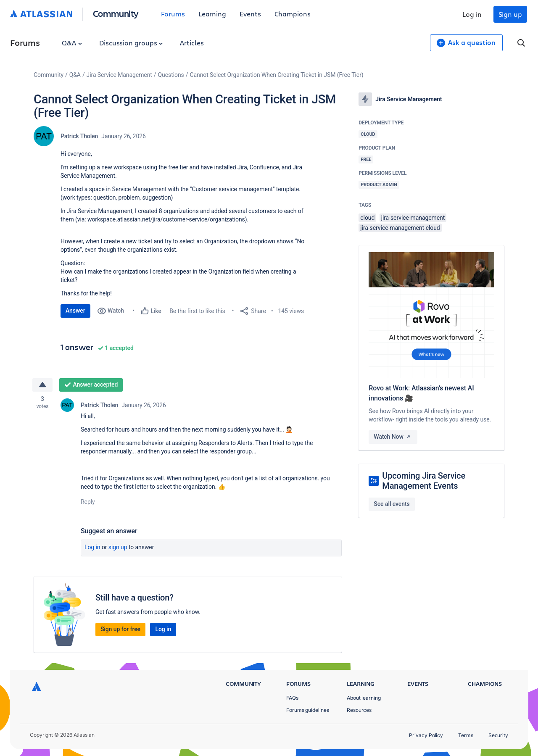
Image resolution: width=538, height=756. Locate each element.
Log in (472, 14)
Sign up (510, 14)
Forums (173, 14)
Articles (192, 43)
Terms (466, 735)
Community (116, 13)
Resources (359, 710)
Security (498, 735)
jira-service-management (413, 218)
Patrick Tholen (79, 136)
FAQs (292, 698)
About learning (364, 698)
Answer (75, 311)
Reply (88, 502)
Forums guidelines (308, 710)
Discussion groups (131, 43)
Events (250, 14)
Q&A (72, 43)
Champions (293, 14)
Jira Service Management (119, 75)
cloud (367, 218)
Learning (212, 14)
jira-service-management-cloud (400, 228)
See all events (392, 504)
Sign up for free (120, 630)
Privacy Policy (426, 735)
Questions (171, 75)
